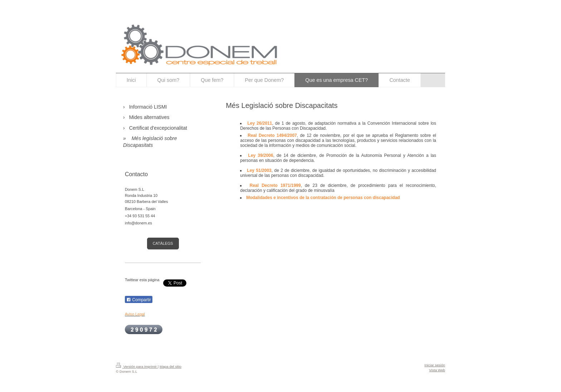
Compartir (139, 300)
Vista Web (437, 370)
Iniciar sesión (435, 365)
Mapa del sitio (170, 366)
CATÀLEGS (163, 243)
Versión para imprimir (137, 366)
